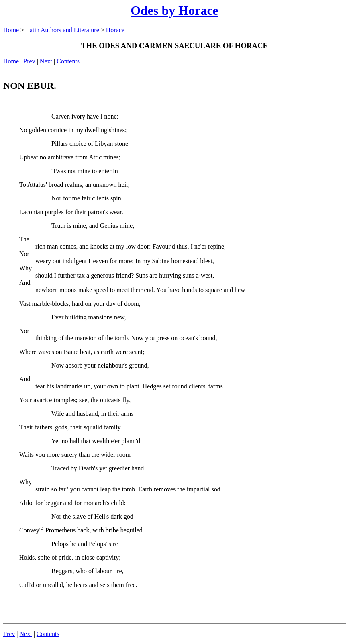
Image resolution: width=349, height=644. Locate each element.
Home (11, 30)
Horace (115, 30)
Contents (68, 61)
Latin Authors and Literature (62, 30)
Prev (29, 61)
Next (46, 61)
